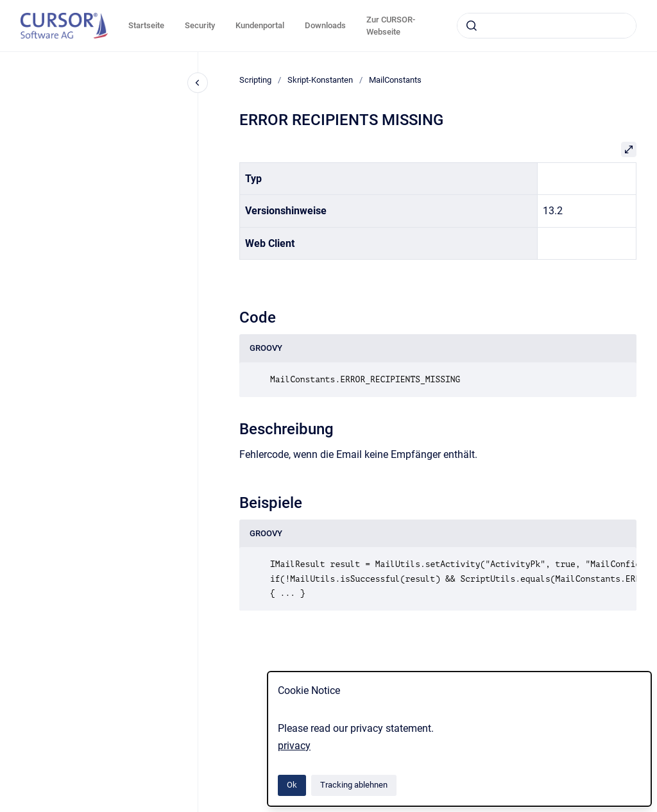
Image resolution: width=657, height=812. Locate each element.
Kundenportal (260, 25)
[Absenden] (472, 26)
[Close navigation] (198, 83)
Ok (292, 785)
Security (200, 25)
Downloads (325, 25)
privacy (294, 746)
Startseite (146, 25)
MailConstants (395, 80)
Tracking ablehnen (354, 785)
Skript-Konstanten (320, 80)
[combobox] (547, 26)
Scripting (255, 80)
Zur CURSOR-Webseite (391, 26)
